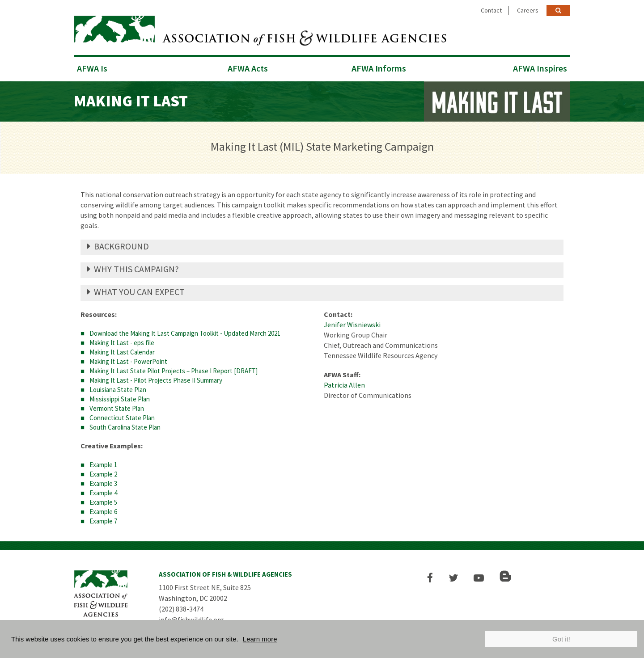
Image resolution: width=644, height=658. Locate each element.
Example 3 (103, 483)
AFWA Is (92, 68)
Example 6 (103, 512)
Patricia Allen (344, 385)
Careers (528, 10)
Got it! (561, 639)
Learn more (260, 639)
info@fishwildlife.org (191, 620)
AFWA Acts (248, 68)
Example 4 (103, 493)
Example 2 (103, 474)
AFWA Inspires (540, 68)
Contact (491, 10)
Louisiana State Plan (118, 390)
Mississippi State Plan (120, 399)
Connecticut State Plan (122, 418)
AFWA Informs (379, 68)
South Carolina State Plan (125, 427)
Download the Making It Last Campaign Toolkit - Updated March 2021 (185, 333)
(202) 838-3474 (181, 609)
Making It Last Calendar (122, 352)
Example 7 (103, 521)
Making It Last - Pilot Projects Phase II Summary (156, 380)
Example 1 (103, 465)
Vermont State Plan (117, 408)
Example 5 (103, 502)
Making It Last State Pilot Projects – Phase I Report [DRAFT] (174, 371)
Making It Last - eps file (122, 343)
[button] (430, 578)
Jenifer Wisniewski (352, 325)
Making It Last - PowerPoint (128, 361)
